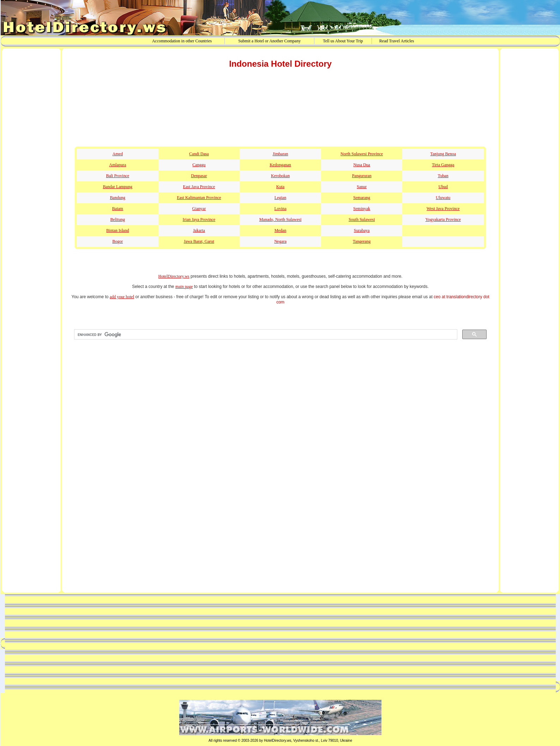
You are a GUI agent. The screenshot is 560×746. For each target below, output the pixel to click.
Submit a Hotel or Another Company (269, 41)
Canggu (199, 165)
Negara (280, 241)
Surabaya (362, 230)
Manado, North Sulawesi (281, 219)
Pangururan (362, 176)
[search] (265, 335)
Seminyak (362, 209)
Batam (118, 209)
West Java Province (443, 209)
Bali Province (118, 176)
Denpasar (199, 176)
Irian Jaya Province (199, 219)
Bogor (118, 241)
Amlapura (118, 165)
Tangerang (362, 241)
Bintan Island (118, 230)
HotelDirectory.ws (174, 276)
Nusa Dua (362, 165)
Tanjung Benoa (443, 154)
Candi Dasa (199, 154)
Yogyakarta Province (443, 219)
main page (184, 287)
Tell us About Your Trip (343, 41)
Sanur (362, 187)
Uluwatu (443, 198)
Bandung (118, 198)
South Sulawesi (362, 219)
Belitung (118, 219)
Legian (280, 198)
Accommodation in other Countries (182, 41)
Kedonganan (280, 165)
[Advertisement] (31, 160)
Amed (118, 154)
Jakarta (199, 230)
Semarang (362, 198)
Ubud (443, 187)
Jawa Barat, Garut (199, 241)
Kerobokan (280, 176)
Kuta (280, 187)
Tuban (443, 176)
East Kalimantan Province (199, 198)
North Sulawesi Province (362, 154)
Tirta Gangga (443, 165)
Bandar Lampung (118, 187)
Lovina (280, 209)
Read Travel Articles (397, 41)
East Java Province (199, 187)
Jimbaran (280, 154)
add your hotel (122, 297)
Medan (280, 230)
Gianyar (199, 209)
